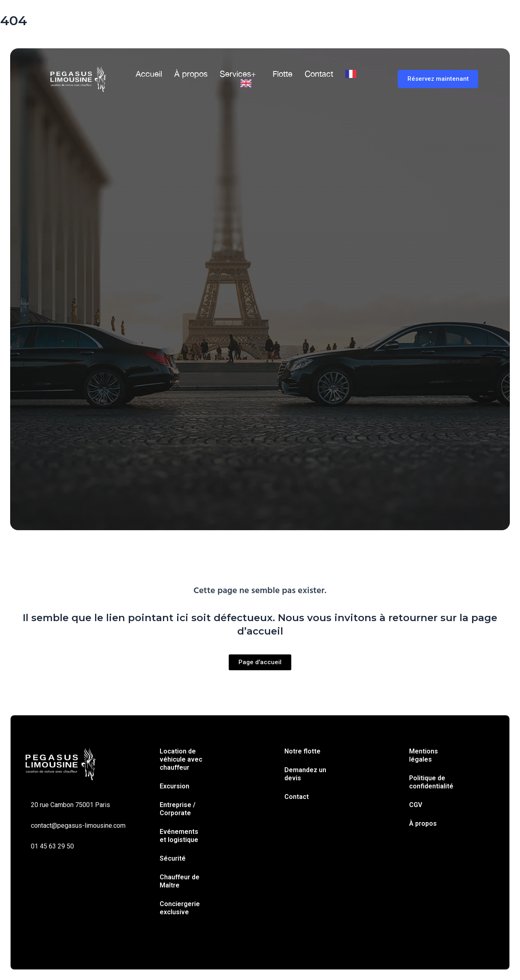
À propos (191, 74)
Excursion (174, 786)
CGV (416, 805)
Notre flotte (302, 751)
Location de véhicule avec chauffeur (181, 759)
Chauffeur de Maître (180, 881)
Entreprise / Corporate (178, 809)
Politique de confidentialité (431, 782)
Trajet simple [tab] (87, 301)
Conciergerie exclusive (180, 908)
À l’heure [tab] (178, 301)
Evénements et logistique (179, 836)
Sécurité (173, 858)
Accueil (149, 74)
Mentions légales (424, 755)
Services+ (238, 74)
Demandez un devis (305, 774)
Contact (319, 74)
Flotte (283, 74)
